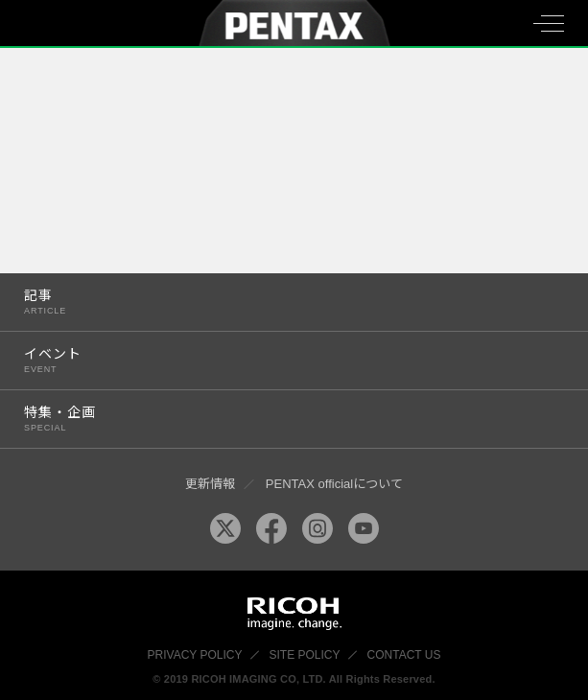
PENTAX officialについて (334, 484)
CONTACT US (404, 655)
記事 (278, 302)
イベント (278, 360)
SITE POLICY (305, 655)
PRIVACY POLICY (195, 655)
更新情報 (210, 484)
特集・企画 (278, 419)
